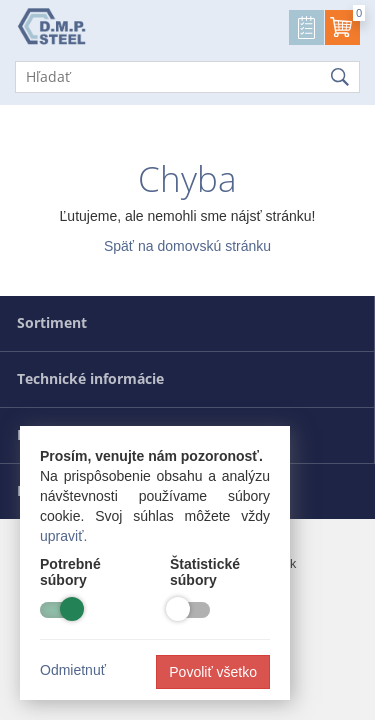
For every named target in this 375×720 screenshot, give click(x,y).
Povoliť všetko (213, 672)
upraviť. (63, 536)
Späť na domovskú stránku (187, 246)
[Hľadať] (187, 77)
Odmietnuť (73, 670)
